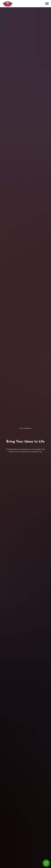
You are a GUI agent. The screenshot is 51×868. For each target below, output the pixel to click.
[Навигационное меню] (47, 4)
